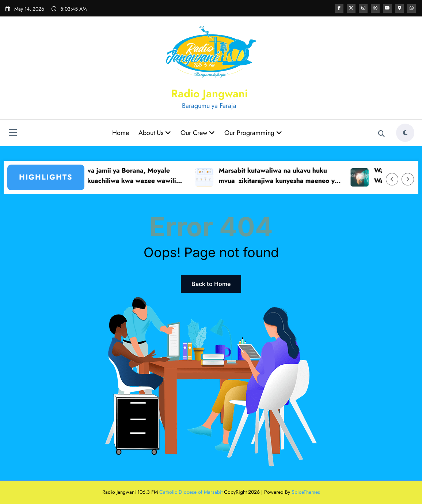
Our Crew (198, 133)
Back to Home (211, 284)
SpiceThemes (306, 492)
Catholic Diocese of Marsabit (191, 492)
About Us (155, 133)
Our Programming (253, 133)
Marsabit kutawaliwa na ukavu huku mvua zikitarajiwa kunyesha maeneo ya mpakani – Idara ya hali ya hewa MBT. (284, 176)
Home (121, 133)
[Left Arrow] (392, 179)
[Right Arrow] (408, 179)
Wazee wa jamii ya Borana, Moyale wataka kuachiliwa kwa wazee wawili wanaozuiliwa (126, 176)
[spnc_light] (405, 133)
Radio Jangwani (209, 93)
